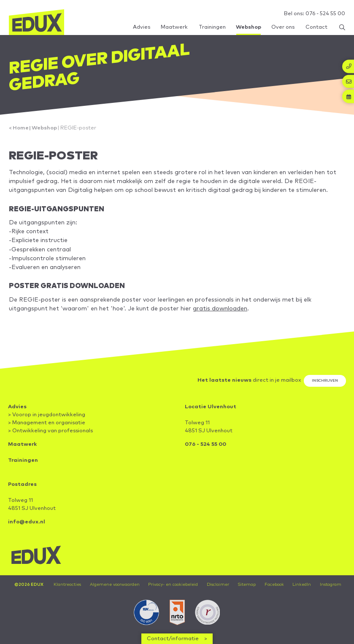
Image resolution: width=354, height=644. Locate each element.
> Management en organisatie (47, 423)
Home (21, 128)
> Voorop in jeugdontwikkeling (47, 415)
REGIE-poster (78, 128)
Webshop (44, 128)
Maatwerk (22, 444)
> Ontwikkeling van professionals (50, 431)
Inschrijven (325, 381)
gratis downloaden (220, 309)
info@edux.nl (27, 522)
